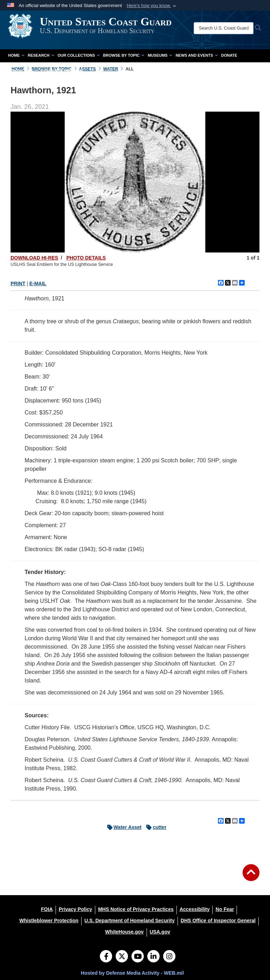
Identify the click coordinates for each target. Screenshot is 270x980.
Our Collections (79, 55)
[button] (152, 6)
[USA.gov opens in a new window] (160, 932)
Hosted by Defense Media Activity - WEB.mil (132, 973)
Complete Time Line (64, 71)
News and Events (197, 55)
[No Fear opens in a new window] (225, 909)
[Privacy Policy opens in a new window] (75, 909)
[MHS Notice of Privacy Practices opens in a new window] (136, 909)
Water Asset (123, 827)
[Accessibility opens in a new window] (195, 909)
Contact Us (23, 71)
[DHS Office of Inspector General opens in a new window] (218, 920)
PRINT (18, 283)
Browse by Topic (124, 55)
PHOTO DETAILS (86, 258)
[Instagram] (169, 957)
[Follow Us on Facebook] (106, 957)
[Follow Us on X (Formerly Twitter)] (122, 957)
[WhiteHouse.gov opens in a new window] (124, 932)
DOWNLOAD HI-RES (34, 258)
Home (16, 55)
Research (41, 55)
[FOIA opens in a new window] (47, 909)
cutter (155, 827)
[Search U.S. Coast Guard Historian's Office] (229, 28)
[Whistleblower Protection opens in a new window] (49, 920)
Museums (160, 55)
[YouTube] (138, 957)
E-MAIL (38, 283)
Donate (229, 55)
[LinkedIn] (153, 957)
